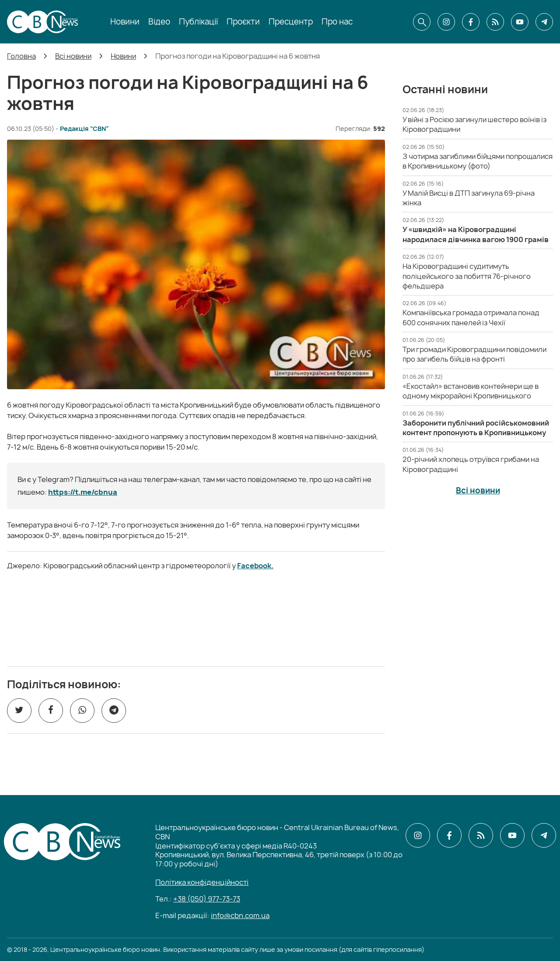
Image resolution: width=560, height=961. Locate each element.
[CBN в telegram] (544, 22)
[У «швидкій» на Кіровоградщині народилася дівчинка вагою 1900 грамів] (476, 234)
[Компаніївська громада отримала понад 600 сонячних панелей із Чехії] (471, 317)
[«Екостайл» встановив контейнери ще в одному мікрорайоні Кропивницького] (471, 391)
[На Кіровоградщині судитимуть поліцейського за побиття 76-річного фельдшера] (467, 276)
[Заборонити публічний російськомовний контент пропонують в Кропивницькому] (476, 428)
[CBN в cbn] (495, 22)
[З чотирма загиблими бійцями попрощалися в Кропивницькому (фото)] (478, 161)
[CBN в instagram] (446, 22)
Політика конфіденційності (202, 882)
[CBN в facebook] (471, 22)
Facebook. (255, 566)
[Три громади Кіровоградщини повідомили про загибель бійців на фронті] (474, 354)
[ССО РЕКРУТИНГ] (196, 619)
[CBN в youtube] (520, 22)
